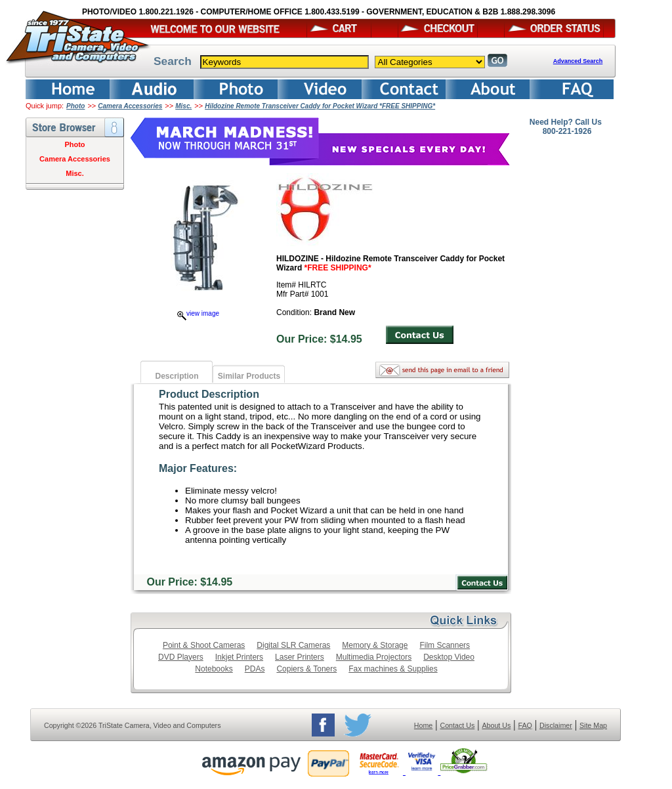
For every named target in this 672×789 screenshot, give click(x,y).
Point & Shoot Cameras (204, 645)
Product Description (209, 394)
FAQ (525, 725)
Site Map (593, 725)
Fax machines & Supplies (393, 669)
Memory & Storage (375, 645)
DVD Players (181, 657)
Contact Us (458, 725)
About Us (496, 725)
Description (177, 376)
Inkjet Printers (239, 657)
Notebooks (214, 669)
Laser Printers (300, 657)
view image (198, 313)
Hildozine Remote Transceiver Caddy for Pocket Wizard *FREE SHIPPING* (320, 106)
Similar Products (249, 376)
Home (423, 725)
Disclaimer (556, 725)
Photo (75, 106)
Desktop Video (449, 657)
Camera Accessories (130, 106)
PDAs (255, 669)
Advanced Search (578, 61)
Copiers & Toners (306, 669)
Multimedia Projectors (374, 657)
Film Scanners (445, 645)
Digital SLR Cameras (293, 645)
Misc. (183, 106)
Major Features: (198, 468)
